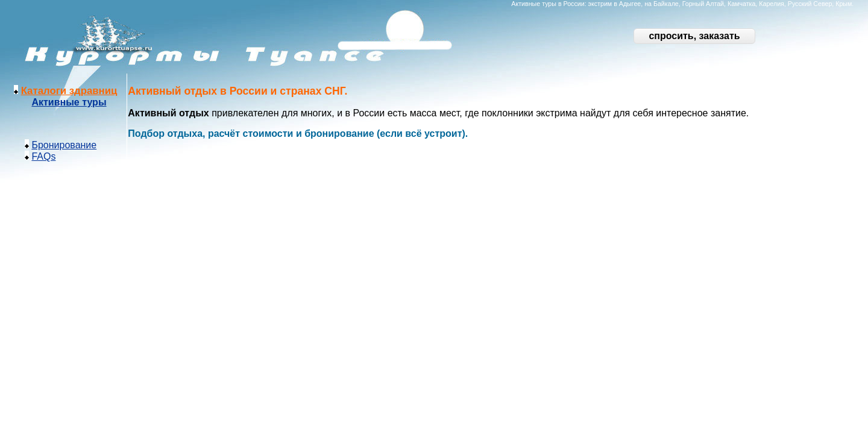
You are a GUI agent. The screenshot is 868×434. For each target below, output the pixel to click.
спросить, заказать (694, 36)
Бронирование (64, 145)
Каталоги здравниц (69, 91)
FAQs (43, 156)
